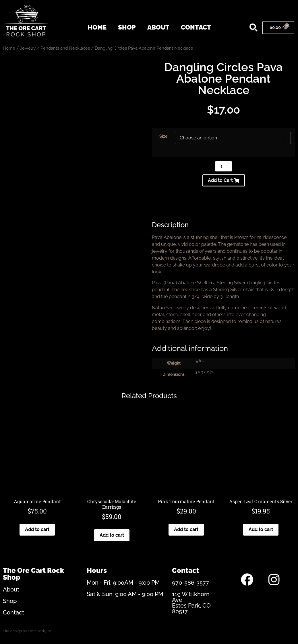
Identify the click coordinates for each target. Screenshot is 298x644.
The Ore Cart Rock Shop (33, 574)
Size (163, 136)
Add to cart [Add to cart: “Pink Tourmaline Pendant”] (186, 529)
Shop (127, 27)
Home (97, 27)
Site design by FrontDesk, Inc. (28, 631)
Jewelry (28, 48)
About (158, 27)
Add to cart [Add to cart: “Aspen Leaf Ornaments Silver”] (261, 529)
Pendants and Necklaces (65, 48)
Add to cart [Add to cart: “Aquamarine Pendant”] (37, 529)
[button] (254, 28)
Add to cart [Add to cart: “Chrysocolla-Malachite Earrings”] (112, 535)
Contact (196, 27)
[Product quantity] (223, 166)
